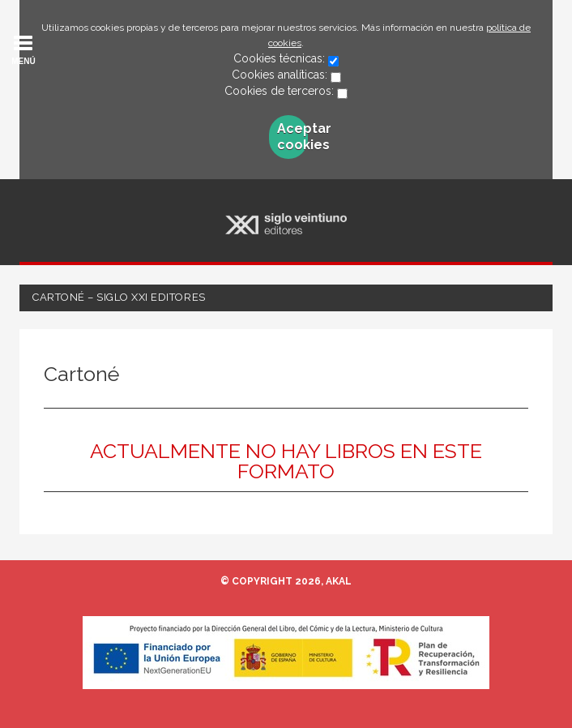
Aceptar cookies (293, 137)
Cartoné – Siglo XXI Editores (119, 297)
